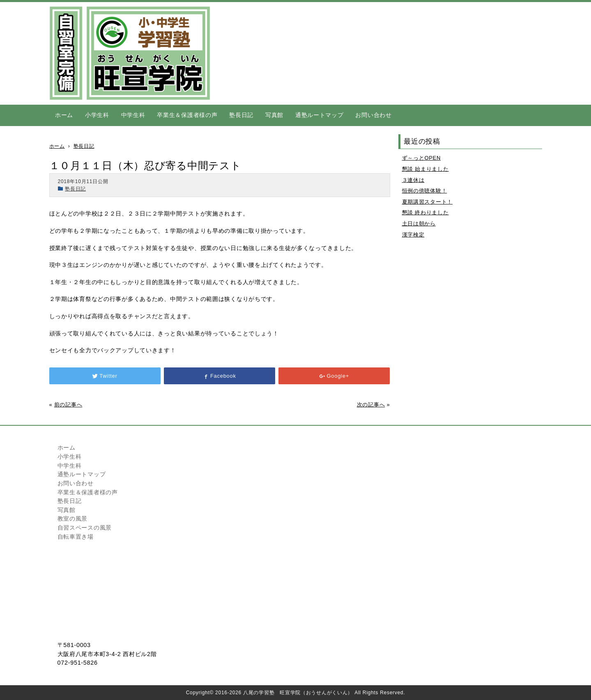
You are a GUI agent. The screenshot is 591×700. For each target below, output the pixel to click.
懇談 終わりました (425, 212)
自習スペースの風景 (85, 528)
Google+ (334, 376)
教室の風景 (73, 519)
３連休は (413, 180)
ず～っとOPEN (421, 158)
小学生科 (97, 115)
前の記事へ (68, 405)
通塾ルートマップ (320, 115)
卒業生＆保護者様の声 (187, 115)
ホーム (64, 115)
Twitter (105, 376)
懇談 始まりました (425, 169)
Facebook (219, 376)
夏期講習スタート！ (427, 202)
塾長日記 (241, 115)
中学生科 (133, 115)
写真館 (274, 115)
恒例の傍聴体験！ (425, 191)
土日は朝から (419, 224)
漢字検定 (413, 235)
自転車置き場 (76, 537)
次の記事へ (371, 405)
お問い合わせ (373, 115)
